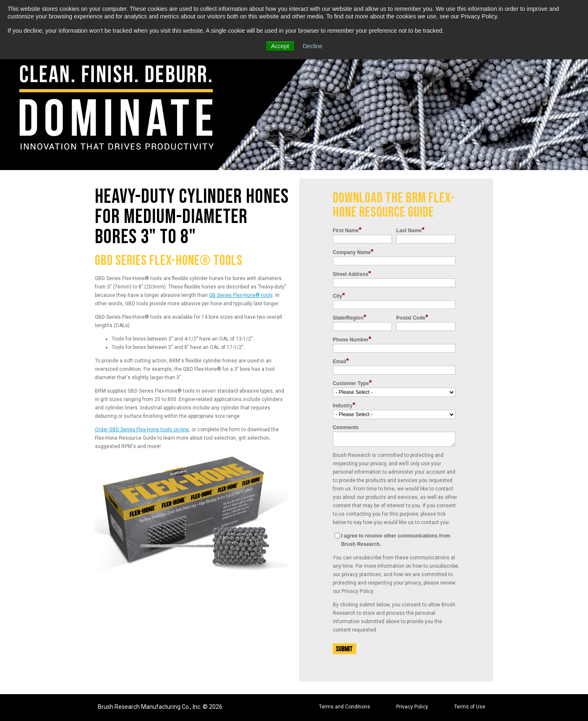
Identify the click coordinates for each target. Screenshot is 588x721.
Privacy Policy (412, 707)
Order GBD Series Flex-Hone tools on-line (142, 430)
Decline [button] (313, 46)
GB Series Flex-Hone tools (241, 295)
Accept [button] (280, 46)
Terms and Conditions (345, 707)
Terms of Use (470, 707)
